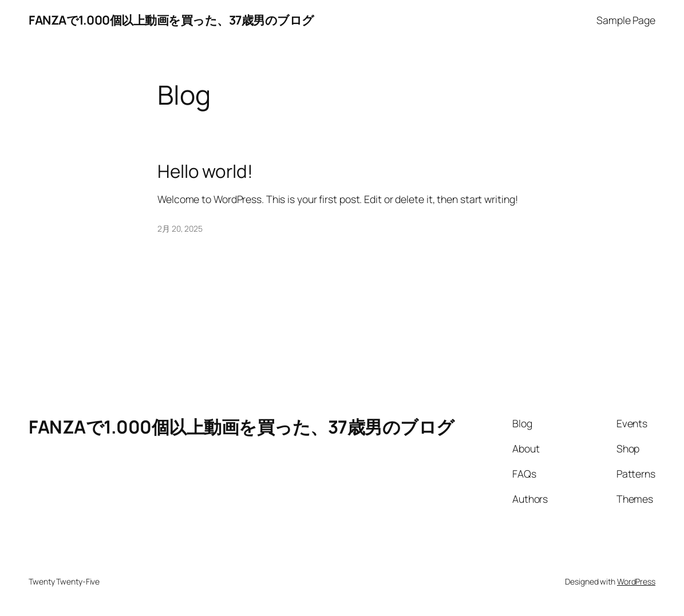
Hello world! (205, 171)
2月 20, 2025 (180, 228)
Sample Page (626, 20)
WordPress (636, 581)
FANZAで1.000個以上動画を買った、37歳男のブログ (171, 20)
